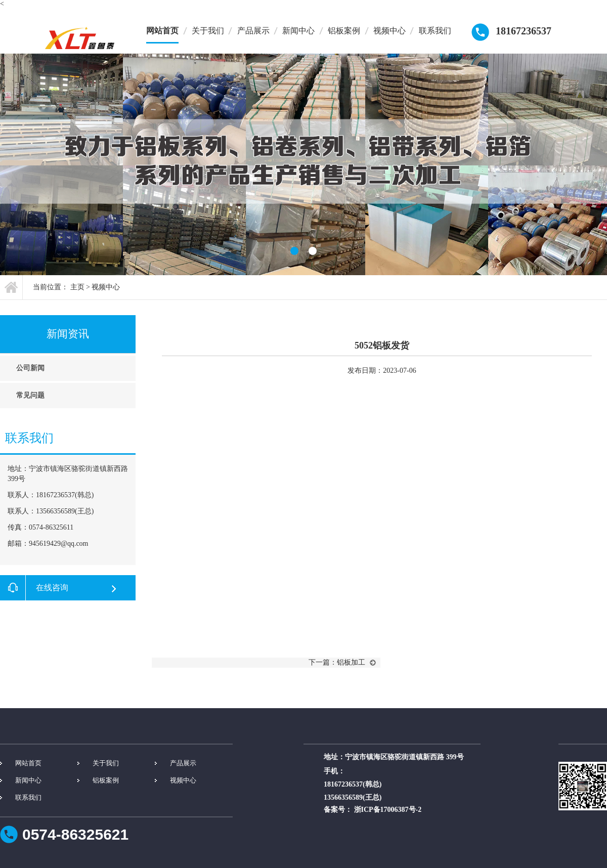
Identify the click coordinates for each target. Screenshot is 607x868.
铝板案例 (344, 31)
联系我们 (435, 31)
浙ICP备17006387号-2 (388, 810)
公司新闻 (30, 368)
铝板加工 (351, 662)
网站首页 (162, 31)
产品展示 (253, 31)
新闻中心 (298, 31)
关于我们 (208, 31)
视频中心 (389, 31)
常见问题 (30, 395)
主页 (77, 287)
